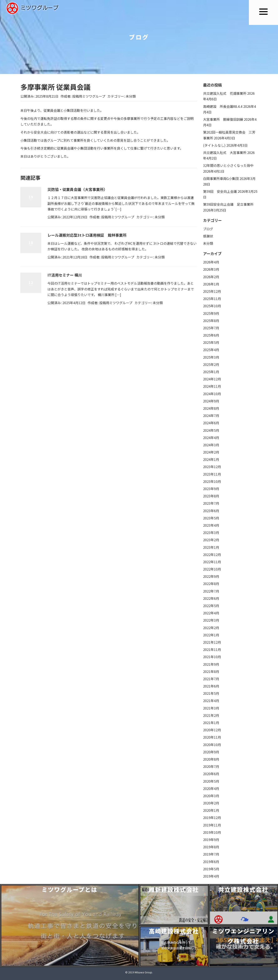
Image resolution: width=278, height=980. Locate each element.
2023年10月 (212, 481)
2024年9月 (211, 401)
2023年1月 (211, 547)
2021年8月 (211, 671)
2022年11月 (212, 562)
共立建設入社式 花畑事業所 (225, 93)
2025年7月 (211, 328)
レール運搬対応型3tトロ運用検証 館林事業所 (87, 235)
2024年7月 (211, 416)
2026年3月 (211, 269)
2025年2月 (211, 364)
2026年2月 (211, 277)
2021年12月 (212, 642)
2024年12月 (212, 379)
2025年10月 (212, 306)
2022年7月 (211, 591)
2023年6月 (211, 511)
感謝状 (208, 236)
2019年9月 (211, 840)
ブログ (208, 229)
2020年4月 (211, 788)
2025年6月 (211, 335)
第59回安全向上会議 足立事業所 (228, 204)
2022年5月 (211, 606)
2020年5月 (211, 781)
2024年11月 (212, 386)
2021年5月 (211, 693)
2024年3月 (211, 445)
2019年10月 (212, 832)
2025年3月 (211, 357)
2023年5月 (211, 518)
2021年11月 (212, 649)
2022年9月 (211, 576)
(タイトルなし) (214, 145)
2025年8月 (211, 321)
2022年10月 (212, 569)
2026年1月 (211, 284)
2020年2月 (211, 803)
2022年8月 (211, 584)
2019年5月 (211, 869)
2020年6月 (211, 774)
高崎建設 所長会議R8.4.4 (223, 106)
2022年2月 (211, 628)
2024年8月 (211, 408)
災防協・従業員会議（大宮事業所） (77, 189)
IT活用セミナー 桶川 (65, 275)
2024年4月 (211, 438)
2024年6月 (211, 423)
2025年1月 (211, 372)
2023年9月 (211, 489)
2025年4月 (211, 350)
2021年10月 (212, 657)
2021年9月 (211, 664)
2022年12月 (212, 555)
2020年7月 (211, 766)
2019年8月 (211, 847)
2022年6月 (211, 598)
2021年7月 (211, 679)
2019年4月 (211, 876)
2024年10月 (212, 394)
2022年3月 (211, 620)
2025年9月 (211, 313)
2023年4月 (211, 525)
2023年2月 (211, 540)
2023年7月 (211, 503)
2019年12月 (212, 818)
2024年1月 (211, 459)
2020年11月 (212, 737)
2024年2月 (211, 452)
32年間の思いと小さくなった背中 (228, 165)
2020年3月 (211, 796)
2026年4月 (211, 262)
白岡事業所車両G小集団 (221, 178)
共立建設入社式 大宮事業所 (225, 152)
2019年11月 (212, 825)
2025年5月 (211, 342)
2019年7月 (211, 854)
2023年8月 (211, 496)
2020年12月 (212, 730)
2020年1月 (211, 810)
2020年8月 (211, 759)
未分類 (131, 96)
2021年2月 (211, 715)
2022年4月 (211, 613)
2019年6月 (211, 862)
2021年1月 (211, 723)
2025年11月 (212, 299)
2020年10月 (212, 745)
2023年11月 (212, 474)
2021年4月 (211, 701)
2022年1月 (211, 635)
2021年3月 (211, 708)
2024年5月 (211, 430)
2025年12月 (212, 291)
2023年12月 (212, 467)
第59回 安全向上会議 (220, 191)
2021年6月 (211, 686)
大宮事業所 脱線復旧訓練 (223, 119)
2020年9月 (211, 752)
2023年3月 (211, 532)
